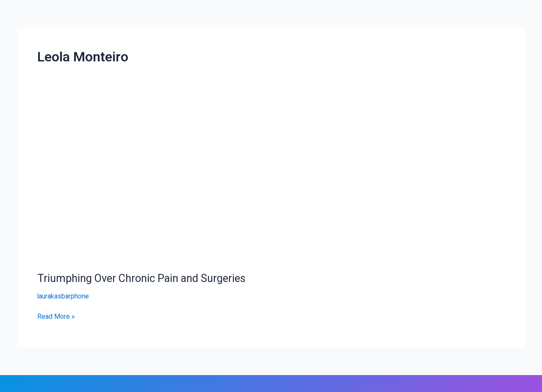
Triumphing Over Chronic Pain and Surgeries (145, 278)
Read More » (56, 316)
